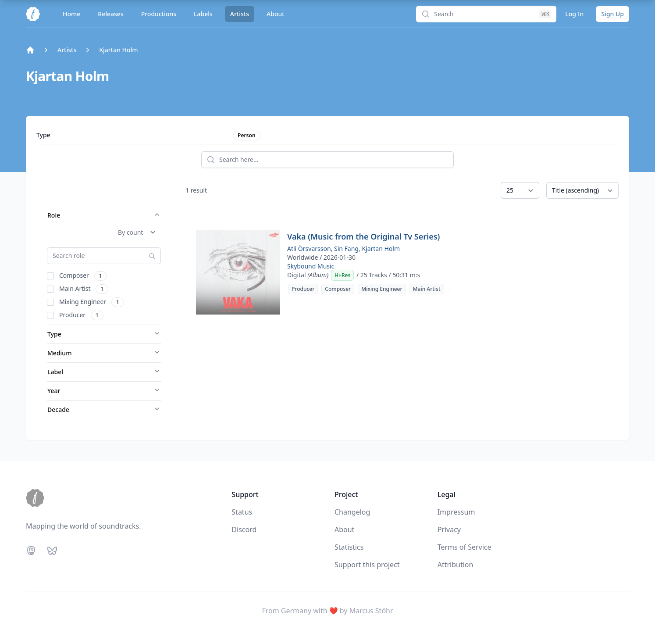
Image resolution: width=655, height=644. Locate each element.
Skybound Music (311, 266)
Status (242, 512)
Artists (240, 14)
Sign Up (612, 14)
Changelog (352, 512)
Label (104, 372)
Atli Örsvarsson (309, 249)
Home (71, 14)
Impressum (456, 512)
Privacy (449, 530)
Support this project (367, 565)
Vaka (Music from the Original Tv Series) (363, 236)
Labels (203, 14)
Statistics (349, 547)
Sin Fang (346, 249)
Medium (104, 353)
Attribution (456, 565)
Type (104, 334)
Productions (159, 14)
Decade (104, 410)
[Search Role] (104, 256)
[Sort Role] (137, 233)
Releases (110, 14)
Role (104, 215)
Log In (574, 14)
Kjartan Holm (381, 249)
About (276, 14)
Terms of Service (465, 547)
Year (104, 391)
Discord (244, 530)
